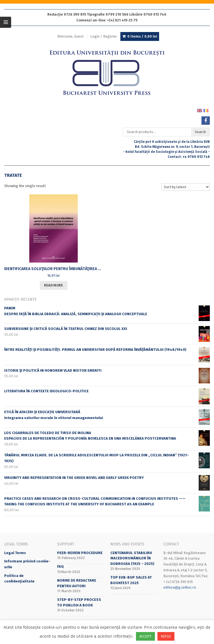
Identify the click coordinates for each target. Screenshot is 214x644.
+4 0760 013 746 (196, 157)
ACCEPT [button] (145, 636)
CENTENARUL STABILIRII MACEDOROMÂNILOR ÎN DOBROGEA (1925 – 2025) (132, 558)
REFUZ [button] (166, 636)
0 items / (142, 36)
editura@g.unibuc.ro (180, 587)
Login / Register (104, 36)
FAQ (60, 566)
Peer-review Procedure (80, 553)
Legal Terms (15, 553)
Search (200, 132)
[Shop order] (186, 187)
